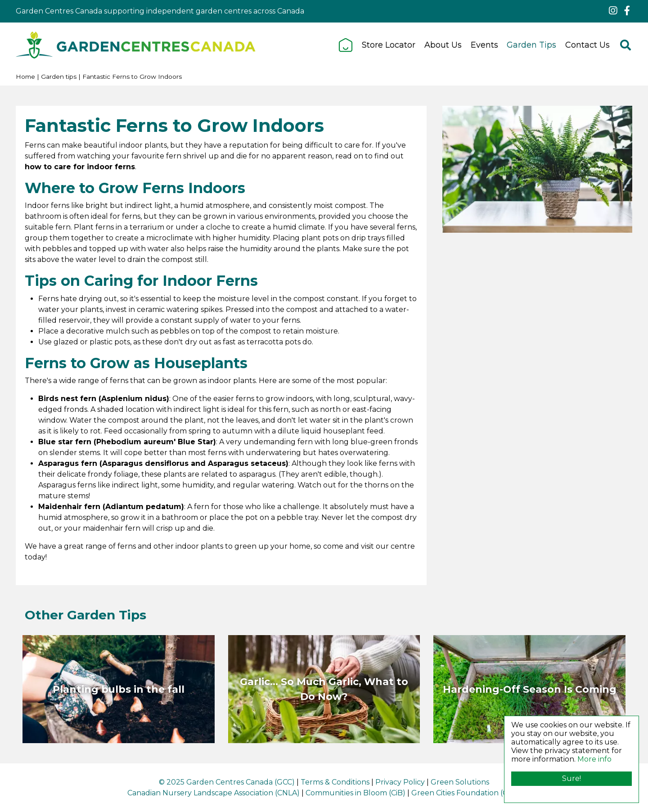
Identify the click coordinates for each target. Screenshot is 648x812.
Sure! (571, 778)
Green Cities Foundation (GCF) (466, 793)
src (625, 45)
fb (627, 11)
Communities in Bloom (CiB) (355, 793)
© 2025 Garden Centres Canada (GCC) (227, 782)
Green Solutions (460, 782)
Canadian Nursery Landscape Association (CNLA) (214, 793)
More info (594, 759)
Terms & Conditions (335, 782)
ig (613, 11)
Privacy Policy (400, 782)
